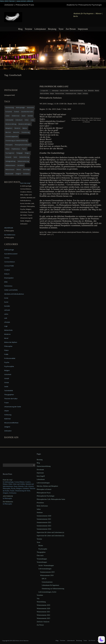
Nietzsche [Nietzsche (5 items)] (16, 132)
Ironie (85, 91)
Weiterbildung (41, 602)
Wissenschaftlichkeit (11, 423)
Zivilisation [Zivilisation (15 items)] (26, 174)
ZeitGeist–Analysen (43, 622)
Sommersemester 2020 (44, 516)
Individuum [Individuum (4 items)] (19, 120)
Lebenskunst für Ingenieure (50, 585)
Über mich (40, 556)
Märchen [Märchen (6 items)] (8, 132)
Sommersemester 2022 (44, 522)
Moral (6, 338)
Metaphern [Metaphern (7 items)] (9, 128)
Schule (7, 382)
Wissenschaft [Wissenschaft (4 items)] (9, 174)
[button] (102, 640)
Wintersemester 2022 (43, 615)
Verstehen (40, 595)
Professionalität (10, 358)
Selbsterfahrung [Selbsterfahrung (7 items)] (24, 157)
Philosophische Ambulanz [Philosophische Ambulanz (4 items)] (23, 145)
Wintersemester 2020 (43, 609)
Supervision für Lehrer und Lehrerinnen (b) (50, 536)
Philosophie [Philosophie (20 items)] (9, 145)
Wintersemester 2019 (43, 605)
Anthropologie (55, 91)
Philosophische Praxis (44, 493)
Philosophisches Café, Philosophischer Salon (51, 499)
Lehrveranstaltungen (43, 483)
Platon (6, 350)
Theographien (9, 395)
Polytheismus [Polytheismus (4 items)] (16, 149)
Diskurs (7, 274)
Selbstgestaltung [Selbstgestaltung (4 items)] (10, 161)
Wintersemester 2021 (43, 612)
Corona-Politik (9, 266)
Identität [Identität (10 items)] (30, 116)
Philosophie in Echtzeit (44, 489)
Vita (38, 599)
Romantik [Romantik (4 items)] (8, 157)
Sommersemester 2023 (44, 526)
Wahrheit (7, 419)
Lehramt (7, 310)
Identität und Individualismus (76, 91)
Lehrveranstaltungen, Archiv (47, 592)
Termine (28, 29)
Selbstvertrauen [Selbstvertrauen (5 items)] (10, 165)
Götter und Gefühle (64, 91)
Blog (20, 29)
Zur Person (71, 29)
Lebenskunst (40, 29)
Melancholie (91, 91)
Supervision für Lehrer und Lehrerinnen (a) (50, 532)
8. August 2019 (45, 91)
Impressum (83, 29)
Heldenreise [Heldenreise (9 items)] (16, 116)
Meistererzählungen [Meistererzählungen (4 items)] (25, 124)
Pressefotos (40, 503)
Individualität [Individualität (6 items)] (9, 120)
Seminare (40, 513)
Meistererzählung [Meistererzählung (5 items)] (11, 124)
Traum (6, 403)
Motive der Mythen (44, 93)
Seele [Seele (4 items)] (15, 157)
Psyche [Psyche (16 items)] (24, 149)
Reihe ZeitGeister (42, 506)
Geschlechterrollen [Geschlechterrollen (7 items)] (27, 112)
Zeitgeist (79, 93)
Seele (6, 386)
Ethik (6, 282)
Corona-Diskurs (10, 262)
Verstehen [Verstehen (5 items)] (21, 165)
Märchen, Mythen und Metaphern (47, 486)
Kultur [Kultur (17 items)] (27, 120)
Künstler (7, 306)
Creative (7, 270)
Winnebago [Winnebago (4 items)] (27, 169)
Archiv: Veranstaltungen (46, 565)
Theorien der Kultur (60, 93)
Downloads (40, 470)
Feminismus (8, 286)
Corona (7, 258)
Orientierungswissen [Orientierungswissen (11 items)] (12, 136)
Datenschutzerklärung (44, 466)
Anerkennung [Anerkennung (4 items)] (10, 107)
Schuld (7, 378)
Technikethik (9, 391)
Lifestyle (7, 322)
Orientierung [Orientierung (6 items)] (25, 132)
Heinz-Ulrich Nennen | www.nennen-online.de (17, 1)
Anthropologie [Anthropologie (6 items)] (20, 107)
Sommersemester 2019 (47, 572)
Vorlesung (8, 415)
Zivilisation (85, 93)
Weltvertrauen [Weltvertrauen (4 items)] (10, 169)
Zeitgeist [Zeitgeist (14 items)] (18, 174)
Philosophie (8, 346)
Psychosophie (9, 366)
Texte (61, 29)
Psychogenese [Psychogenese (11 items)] (10, 153)
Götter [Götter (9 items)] (8, 116)
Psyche (7, 362)
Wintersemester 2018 (47, 575)
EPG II (44, 579)
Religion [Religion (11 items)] (27, 153)
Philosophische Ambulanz (54, 87)
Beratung (52, 29)
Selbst (39, 509)
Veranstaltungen (42, 559)
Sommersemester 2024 (44, 529)
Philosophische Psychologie (46, 496)
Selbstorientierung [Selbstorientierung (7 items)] (23, 161)
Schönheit (8, 374)
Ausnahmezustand (11, 254)
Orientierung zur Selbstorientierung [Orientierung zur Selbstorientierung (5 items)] (16, 141)
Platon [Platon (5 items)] (7, 149)
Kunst (6, 302)
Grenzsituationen (47, 582)
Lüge (6, 326)
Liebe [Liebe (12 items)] (33, 120)
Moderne (97, 91)
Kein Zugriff (41, 476)
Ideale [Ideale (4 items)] (24, 116)
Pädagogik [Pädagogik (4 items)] (20, 153)
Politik (6, 354)
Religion (52, 93)
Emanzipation (9, 278)
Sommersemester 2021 (44, 519)
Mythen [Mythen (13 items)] (25, 128)
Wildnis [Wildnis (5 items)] (19, 169)
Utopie (7, 411)
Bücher (41, 546)
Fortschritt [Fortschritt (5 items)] (9, 112)
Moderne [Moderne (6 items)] (17, 128)
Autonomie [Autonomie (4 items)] (30, 107)
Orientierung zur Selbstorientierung (53, 589)
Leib (6, 318)
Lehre (6, 314)
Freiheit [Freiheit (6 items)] (17, 112)
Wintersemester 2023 (43, 618)
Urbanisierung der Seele (71, 93)
